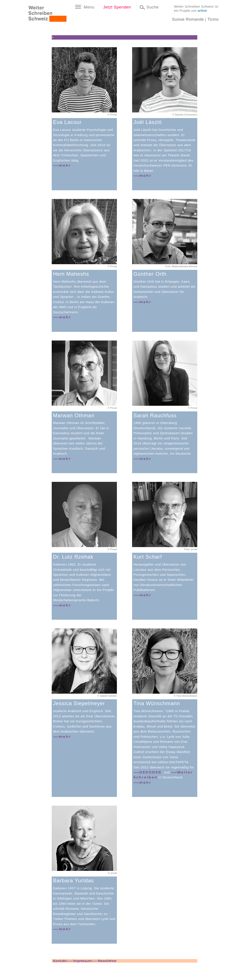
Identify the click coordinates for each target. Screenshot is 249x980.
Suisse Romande (188, 19)
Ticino (213, 19)
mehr (65, 165)
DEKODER (151, 772)
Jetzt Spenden (117, 7)
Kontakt (60, 961)
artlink (202, 11)
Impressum (82, 961)
